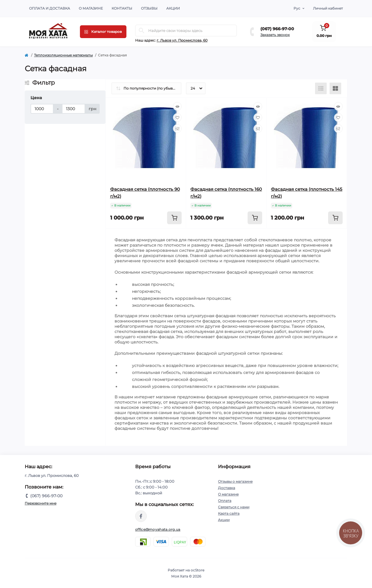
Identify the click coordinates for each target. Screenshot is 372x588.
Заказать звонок (275, 35)
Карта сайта (229, 513)
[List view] (321, 88)
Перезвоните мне (41, 503)
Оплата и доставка (50, 8)
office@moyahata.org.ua (158, 529)
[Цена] (42, 109)
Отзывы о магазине (235, 481)
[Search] (142, 31)
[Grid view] (335, 88)
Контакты (122, 8)
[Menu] (103, 32)
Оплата (225, 501)
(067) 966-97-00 (277, 29)
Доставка (227, 488)
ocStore (197, 570)
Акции (173, 8)
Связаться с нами (234, 507)
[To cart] (174, 218)
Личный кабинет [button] (328, 8)
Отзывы (149, 8)
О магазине (91, 8)
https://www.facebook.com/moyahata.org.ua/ (141, 516)
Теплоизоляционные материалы (63, 55)
